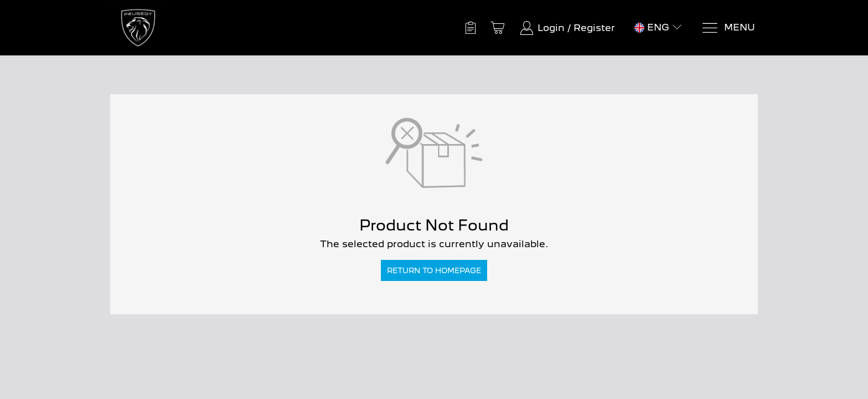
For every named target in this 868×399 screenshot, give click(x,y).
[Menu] (728, 28)
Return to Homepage (434, 270)
